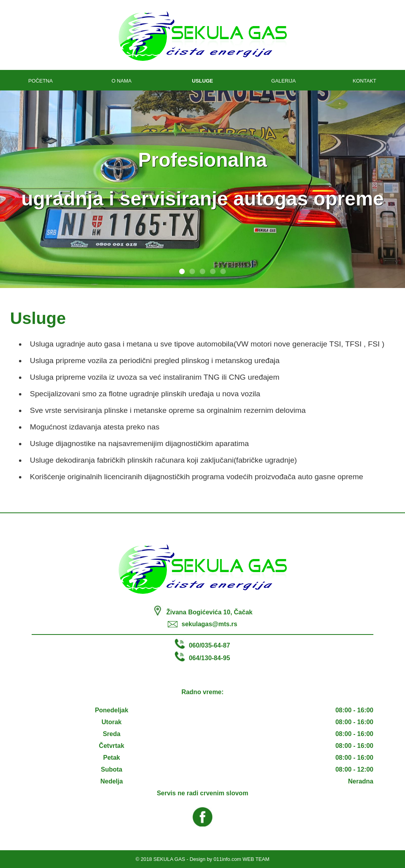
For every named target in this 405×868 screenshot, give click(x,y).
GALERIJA (284, 81)
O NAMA (121, 81)
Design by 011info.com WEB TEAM (230, 859)
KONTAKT (365, 81)
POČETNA (40, 81)
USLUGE (202, 81)
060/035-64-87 (209, 645)
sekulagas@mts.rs (209, 624)
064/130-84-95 (209, 658)
